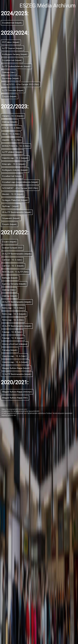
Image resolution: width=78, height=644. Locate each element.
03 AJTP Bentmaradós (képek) (38, 507)
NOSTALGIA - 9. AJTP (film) (35, 420)
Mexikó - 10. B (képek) (28, 302)
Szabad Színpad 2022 (28, 382)
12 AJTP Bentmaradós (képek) (38, 585)
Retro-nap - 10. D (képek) (31, 488)
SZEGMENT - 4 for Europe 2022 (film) (39, 290)
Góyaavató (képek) (24, 341)
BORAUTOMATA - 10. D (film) (36, 213)
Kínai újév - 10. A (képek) (31, 242)
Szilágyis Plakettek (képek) (34, 312)
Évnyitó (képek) (20, 141)
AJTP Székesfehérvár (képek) (37, 86)
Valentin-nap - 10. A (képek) (35, 566)
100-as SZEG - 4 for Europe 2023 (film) (39, 119)
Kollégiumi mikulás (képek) (34, 251)
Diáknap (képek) (21, 174)
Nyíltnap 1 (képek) (24, 322)
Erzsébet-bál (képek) (26, 25)
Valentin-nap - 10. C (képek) (35, 232)
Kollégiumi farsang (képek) (34, 67)
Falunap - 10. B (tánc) (28, 517)
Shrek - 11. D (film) (24, 193)
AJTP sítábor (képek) (27, 222)
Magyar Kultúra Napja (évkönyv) (39, 609)
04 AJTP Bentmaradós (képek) (38, 469)
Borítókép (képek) (23, 106)
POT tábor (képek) (24, 48)
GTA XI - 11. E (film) (25, 184)
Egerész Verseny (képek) (31, 440)
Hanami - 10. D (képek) (29, 164)
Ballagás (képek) (22, 430)
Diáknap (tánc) (19, 96)
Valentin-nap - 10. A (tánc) (33, 556)
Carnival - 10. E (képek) (29, 411)
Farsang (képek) (21, 546)
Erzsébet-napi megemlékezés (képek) (39, 274)
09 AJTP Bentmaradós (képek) (38, 332)
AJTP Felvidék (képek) (28, 131)
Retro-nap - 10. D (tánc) (30, 478)
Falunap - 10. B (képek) (29, 527)
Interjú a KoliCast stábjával (34, 536)
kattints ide (12, 641)
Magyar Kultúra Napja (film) (35, 622)
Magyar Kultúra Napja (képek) (37, 575)
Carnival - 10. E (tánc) (27, 401)
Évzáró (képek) (20, 372)
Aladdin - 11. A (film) (26, 203)
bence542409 (34, 637)
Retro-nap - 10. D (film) (29, 498)
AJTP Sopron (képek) (27, 57)
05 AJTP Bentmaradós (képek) (38, 391)
